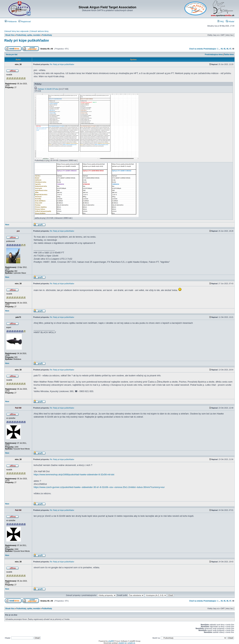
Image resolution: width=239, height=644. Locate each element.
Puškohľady (47, 35)
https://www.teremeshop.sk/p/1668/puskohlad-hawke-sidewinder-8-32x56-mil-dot (74, 475)
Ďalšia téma (229, 55)
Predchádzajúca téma (214, 55)
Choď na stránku (196, 49)
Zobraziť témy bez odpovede (16, 31)
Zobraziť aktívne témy (39, 31)
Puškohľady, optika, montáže (28, 35)
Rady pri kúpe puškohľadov (27, 40)
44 (222, 49)
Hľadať (230, 22)
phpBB (111, 641)
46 (227, 49)
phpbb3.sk (123, 643)
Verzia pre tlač (12, 55)
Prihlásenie (11, 22)
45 (225, 49)
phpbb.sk (132, 643)
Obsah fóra (10, 35)
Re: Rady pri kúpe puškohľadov (62, 64)
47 (230, 49)
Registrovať (25, 22)
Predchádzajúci (210, 49)
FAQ (221, 22)
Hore (7, 225)
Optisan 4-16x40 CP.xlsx (48, 89)
